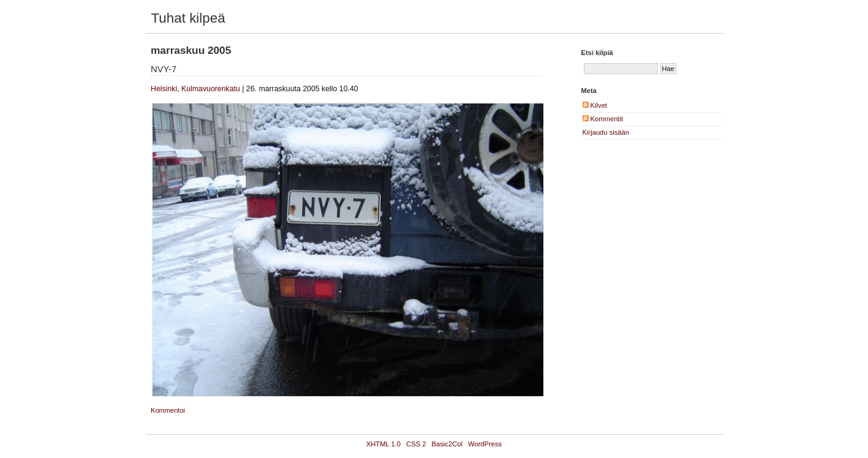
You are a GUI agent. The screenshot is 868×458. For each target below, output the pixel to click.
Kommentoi (168, 410)
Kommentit (603, 119)
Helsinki (164, 89)
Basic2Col (447, 444)
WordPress (485, 444)
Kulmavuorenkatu (211, 89)
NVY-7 (164, 69)
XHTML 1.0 (383, 444)
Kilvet (595, 105)
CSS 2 (416, 444)
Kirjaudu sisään (606, 132)
